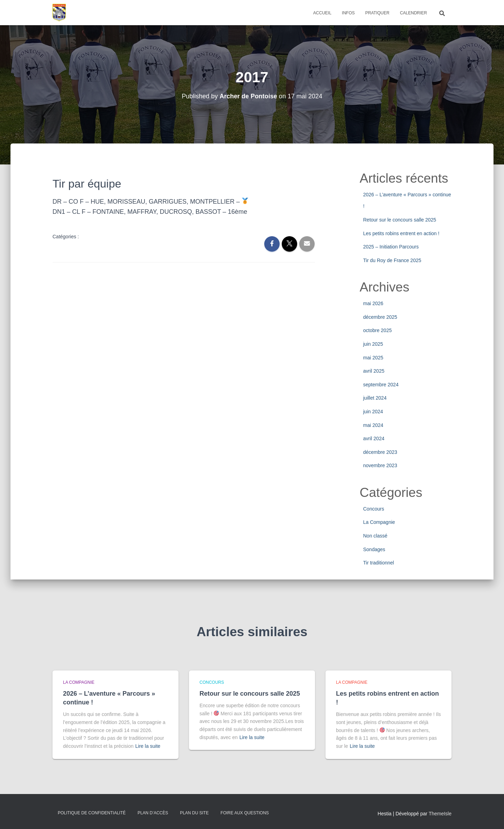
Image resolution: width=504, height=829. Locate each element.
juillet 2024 (375, 398)
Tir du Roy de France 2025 (392, 260)
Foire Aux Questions (245, 813)
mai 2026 (373, 303)
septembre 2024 (381, 385)
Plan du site (194, 813)
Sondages (374, 549)
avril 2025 (374, 371)
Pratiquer (377, 13)
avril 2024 (374, 438)
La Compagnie (379, 522)
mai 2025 (373, 358)
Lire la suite (148, 746)
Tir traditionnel (379, 563)
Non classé (375, 536)
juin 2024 (373, 412)
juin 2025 (373, 344)
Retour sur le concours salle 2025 (400, 220)
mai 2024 (373, 425)
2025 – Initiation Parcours (391, 247)
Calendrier (414, 13)
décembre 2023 (380, 452)
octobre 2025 (378, 330)
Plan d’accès (153, 813)
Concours (374, 509)
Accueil (322, 13)
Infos (348, 13)
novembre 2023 (380, 465)
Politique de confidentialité (92, 813)
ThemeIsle (440, 814)
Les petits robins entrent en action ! (401, 233)
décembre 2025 (380, 317)
